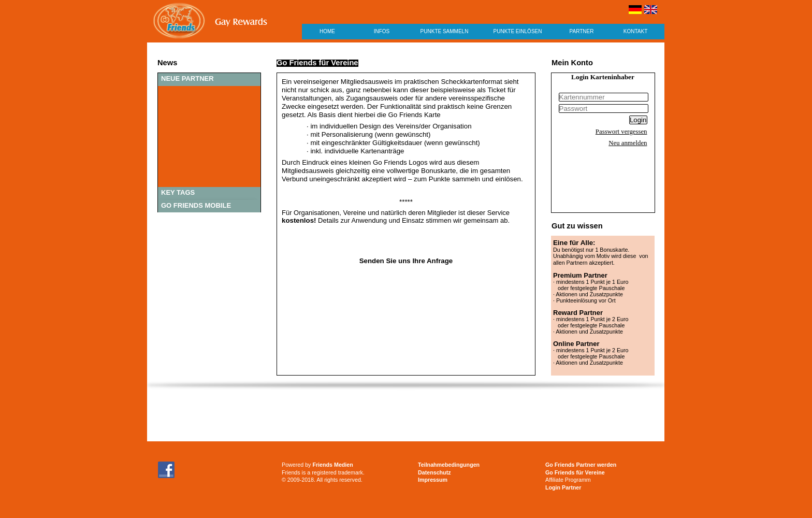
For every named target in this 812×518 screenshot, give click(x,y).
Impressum (433, 480)
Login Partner (563, 487)
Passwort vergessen (621, 132)
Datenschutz (434, 472)
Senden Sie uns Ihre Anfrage (406, 261)
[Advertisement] (406, 416)
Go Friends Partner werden (581, 465)
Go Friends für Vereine (575, 472)
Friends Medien (332, 465)
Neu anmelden (628, 143)
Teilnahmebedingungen (449, 465)
